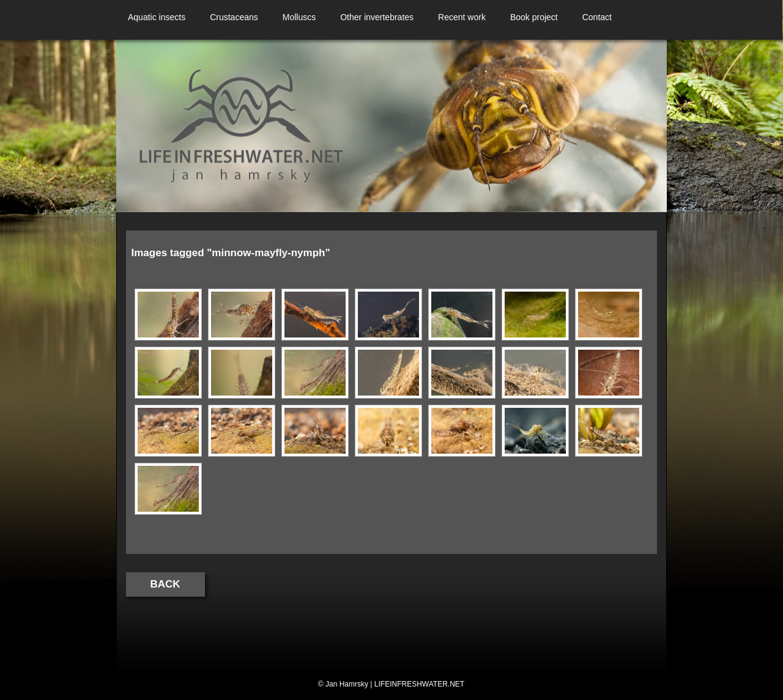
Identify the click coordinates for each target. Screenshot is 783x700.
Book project (534, 17)
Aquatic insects (157, 17)
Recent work (462, 17)
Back (165, 584)
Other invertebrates (377, 17)
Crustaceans (234, 17)
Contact (597, 17)
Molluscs (299, 17)
